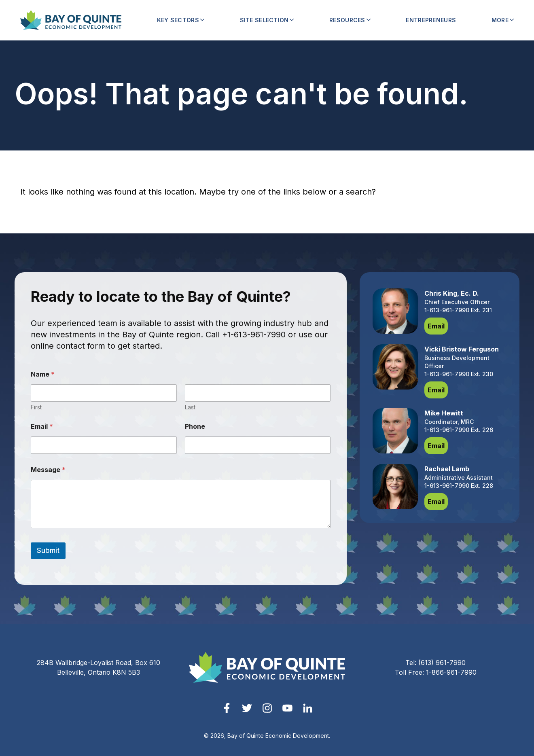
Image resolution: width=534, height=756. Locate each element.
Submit (48, 551)
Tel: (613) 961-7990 (435, 663)
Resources (350, 20)
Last (190, 407)
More (503, 20)
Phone (195, 427)
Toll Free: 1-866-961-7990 (436, 672)
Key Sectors (181, 20)
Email (42, 427)
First (36, 407)
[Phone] (258, 445)
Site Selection (267, 20)
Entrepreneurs (431, 20)
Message (48, 470)
